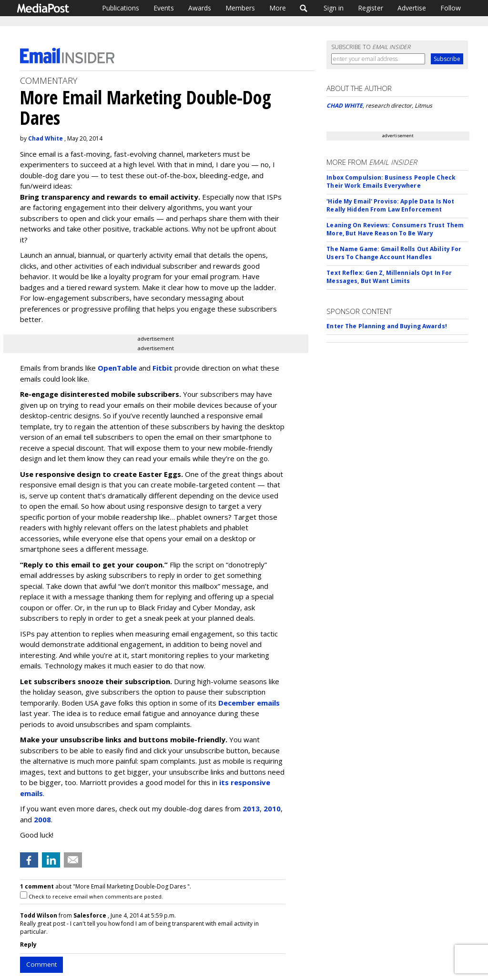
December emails (249, 703)
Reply (28, 945)
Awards (200, 8)
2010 (272, 808)
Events (164, 8)
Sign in (334, 8)
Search (304, 8)
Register (371, 8)
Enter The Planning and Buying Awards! (386, 326)
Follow (451, 8)
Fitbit (163, 368)
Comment (41, 964)
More (278, 8)
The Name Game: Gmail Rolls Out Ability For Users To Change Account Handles (394, 253)
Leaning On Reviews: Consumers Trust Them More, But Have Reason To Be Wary (395, 229)
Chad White (46, 138)
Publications (121, 8)
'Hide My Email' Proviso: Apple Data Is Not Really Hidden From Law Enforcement (390, 205)
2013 (251, 808)
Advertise (412, 8)
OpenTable (117, 368)
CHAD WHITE (345, 106)
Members (240, 8)
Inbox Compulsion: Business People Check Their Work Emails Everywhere (391, 182)
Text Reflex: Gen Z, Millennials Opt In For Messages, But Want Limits (389, 277)
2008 (42, 819)
